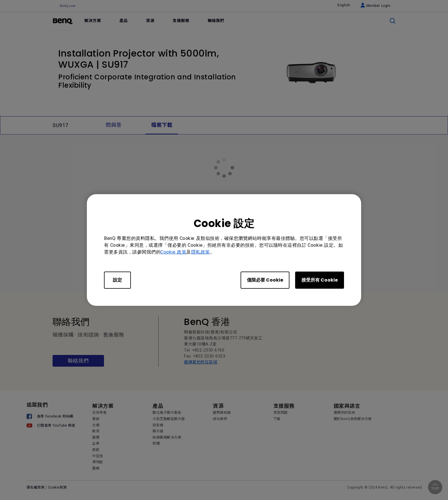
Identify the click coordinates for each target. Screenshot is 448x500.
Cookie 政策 (173, 252)
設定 (117, 280)
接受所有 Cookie (320, 280)
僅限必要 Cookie (265, 280)
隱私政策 (201, 252)
